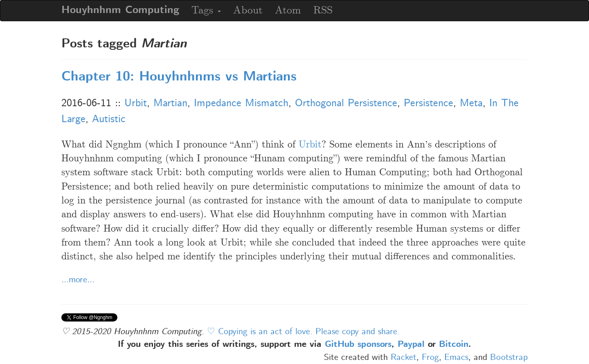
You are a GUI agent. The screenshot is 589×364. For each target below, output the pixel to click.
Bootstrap (509, 357)
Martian (170, 103)
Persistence (428, 103)
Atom (288, 10)
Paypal (411, 345)
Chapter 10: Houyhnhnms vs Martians (179, 77)
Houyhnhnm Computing (120, 10)
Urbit (136, 103)
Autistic (109, 119)
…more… (78, 280)
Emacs (456, 357)
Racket (404, 357)
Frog (430, 357)
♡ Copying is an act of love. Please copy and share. (303, 332)
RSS (323, 10)
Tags (206, 10)
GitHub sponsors (358, 345)
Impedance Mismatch (241, 103)
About (248, 10)
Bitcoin (454, 345)
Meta (471, 103)
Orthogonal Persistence (346, 103)
